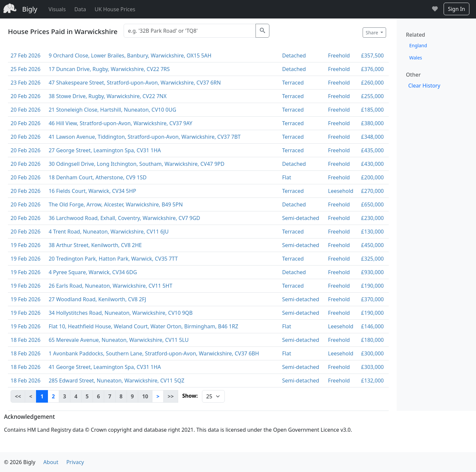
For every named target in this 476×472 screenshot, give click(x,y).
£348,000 (373, 137)
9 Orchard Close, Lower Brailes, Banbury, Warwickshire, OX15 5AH (130, 55)
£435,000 (373, 150)
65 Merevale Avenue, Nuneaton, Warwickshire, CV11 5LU (119, 340)
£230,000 (373, 218)
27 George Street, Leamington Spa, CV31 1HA (105, 150)
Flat (287, 177)
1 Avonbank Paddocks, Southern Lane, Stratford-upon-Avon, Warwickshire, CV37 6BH (154, 353)
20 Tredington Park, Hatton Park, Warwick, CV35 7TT (113, 259)
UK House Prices (115, 9)
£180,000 (373, 340)
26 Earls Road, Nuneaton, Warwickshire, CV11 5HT (110, 286)
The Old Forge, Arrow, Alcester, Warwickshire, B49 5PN (116, 204)
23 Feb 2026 (25, 83)
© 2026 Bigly (20, 462)
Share (372, 33)
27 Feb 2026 (25, 55)
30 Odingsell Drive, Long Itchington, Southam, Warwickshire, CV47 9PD (137, 164)
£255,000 (373, 96)
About (51, 462)
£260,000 (373, 83)
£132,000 (373, 381)
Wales (416, 58)
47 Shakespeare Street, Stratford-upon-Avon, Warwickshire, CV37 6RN (135, 83)
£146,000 (373, 326)
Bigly (30, 9)
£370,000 (373, 299)
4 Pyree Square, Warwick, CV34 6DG (93, 272)
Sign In (456, 9)
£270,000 (373, 191)
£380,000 (373, 123)
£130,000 (373, 232)
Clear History (424, 86)
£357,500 (373, 55)
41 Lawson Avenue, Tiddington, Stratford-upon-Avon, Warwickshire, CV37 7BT (145, 137)
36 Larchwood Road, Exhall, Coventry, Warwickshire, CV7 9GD (124, 218)
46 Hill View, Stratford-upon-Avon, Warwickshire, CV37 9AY (120, 123)
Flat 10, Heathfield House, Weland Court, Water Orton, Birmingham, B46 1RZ (143, 326)
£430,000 (373, 164)
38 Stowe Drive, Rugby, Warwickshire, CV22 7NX (108, 96)
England (418, 45)
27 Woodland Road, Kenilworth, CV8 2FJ (97, 299)
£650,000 (373, 204)
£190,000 (373, 286)
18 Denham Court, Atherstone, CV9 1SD (98, 177)
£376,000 (373, 69)
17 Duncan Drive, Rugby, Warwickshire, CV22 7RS (109, 69)
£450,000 (373, 245)
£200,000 (373, 177)
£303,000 (373, 367)
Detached (294, 55)
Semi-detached (301, 218)
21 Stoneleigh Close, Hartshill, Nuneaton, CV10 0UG (112, 110)
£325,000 (373, 259)
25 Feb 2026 (25, 69)
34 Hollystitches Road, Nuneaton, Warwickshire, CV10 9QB (121, 313)
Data (80, 9)
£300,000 (373, 353)
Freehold (339, 55)
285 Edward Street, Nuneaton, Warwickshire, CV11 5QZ (116, 381)
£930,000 (373, 272)
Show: (190, 396)
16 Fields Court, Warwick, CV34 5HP (92, 191)
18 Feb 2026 (25, 340)
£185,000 (373, 110)
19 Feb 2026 (25, 245)
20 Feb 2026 (25, 96)
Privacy (75, 462)
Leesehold (341, 191)
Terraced (293, 83)
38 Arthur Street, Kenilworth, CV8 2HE (95, 245)
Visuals (57, 9)
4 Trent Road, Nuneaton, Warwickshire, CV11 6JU (109, 232)
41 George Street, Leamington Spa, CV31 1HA (105, 367)
